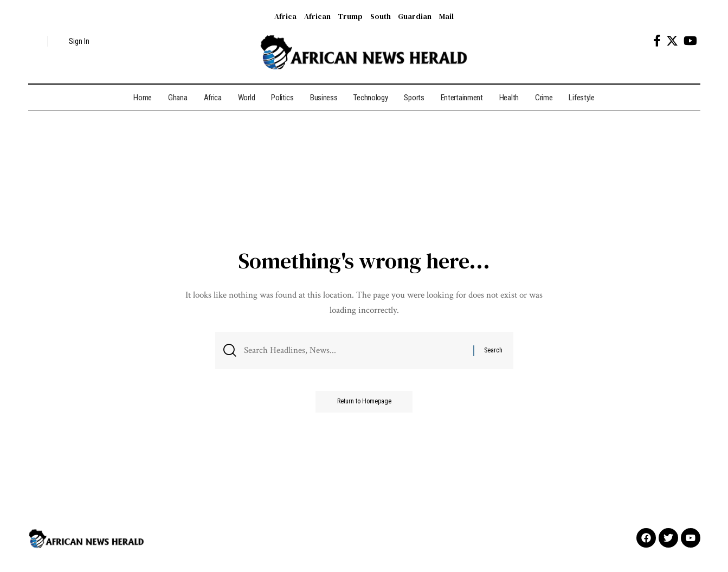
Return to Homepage (364, 402)
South (381, 16)
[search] (36, 41)
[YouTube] (690, 41)
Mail (446, 16)
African (317, 16)
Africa (285, 16)
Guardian (415, 16)
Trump (350, 16)
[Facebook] (657, 41)
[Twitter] (672, 41)
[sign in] (73, 41)
